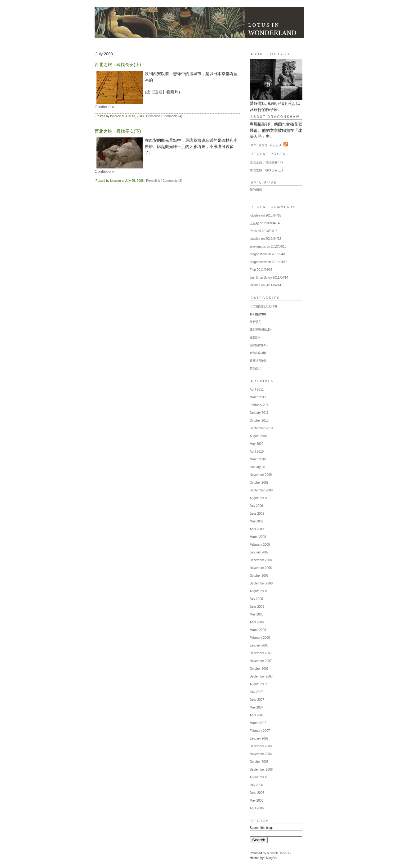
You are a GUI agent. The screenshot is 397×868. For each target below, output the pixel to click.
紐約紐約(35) (259, 345)
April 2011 (257, 389)
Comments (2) (172, 181)
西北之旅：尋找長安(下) (266, 162)
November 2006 (261, 754)
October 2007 (259, 669)
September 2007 (261, 676)
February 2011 (260, 405)
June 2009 (257, 514)
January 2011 (259, 413)
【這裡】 (158, 92)
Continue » (104, 107)
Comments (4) (172, 116)
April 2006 (257, 808)
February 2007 (260, 731)
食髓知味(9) (258, 353)
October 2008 (259, 576)
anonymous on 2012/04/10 (268, 246)
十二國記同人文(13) (263, 306)
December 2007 (261, 653)
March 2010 (258, 459)
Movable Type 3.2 (279, 853)
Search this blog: (261, 828)
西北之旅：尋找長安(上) (266, 170)
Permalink (153, 116)
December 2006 (261, 746)
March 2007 (258, 723)
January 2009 (259, 552)
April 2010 (257, 452)
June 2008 (257, 607)
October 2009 (259, 483)
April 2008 (257, 622)
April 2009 (257, 529)
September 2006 (261, 770)
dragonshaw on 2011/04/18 (268, 254)
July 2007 (256, 692)
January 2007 (259, 738)
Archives (262, 381)
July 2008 (256, 599)
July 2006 (256, 785)
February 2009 (260, 545)
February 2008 (260, 638)
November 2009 (261, 475)
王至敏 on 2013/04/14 (265, 223)
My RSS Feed (269, 145)
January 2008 (259, 645)
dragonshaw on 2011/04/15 (268, 262)
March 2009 (258, 537)
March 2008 (258, 630)
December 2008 (261, 560)
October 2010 (259, 421)
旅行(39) (256, 322)
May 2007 (256, 707)
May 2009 (256, 521)
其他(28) (256, 368)
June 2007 (257, 700)
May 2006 (256, 801)
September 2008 (261, 583)
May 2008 (256, 614)
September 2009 (261, 490)
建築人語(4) (258, 361)
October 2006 (259, 762)
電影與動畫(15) (260, 330)
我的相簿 (256, 190)
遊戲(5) (255, 337)
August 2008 (258, 591)
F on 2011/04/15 (261, 270)
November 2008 (261, 568)
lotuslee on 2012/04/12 (265, 239)
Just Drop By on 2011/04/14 (269, 277)
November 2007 (261, 661)
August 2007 (258, 684)
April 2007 (257, 715)
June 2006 (257, 793)
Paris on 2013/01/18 (264, 231)
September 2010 (261, 428)
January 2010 (259, 467)
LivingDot (271, 858)
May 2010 (256, 444)
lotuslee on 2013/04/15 (265, 215)
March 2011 (258, 397)
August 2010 (258, 436)
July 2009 (256, 506)
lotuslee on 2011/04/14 (265, 285)
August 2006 (258, 777)
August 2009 (258, 498)
